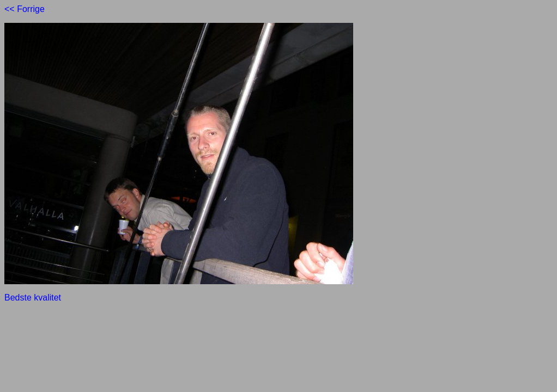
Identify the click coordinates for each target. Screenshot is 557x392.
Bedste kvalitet (33, 298)
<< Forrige (25, 9)
